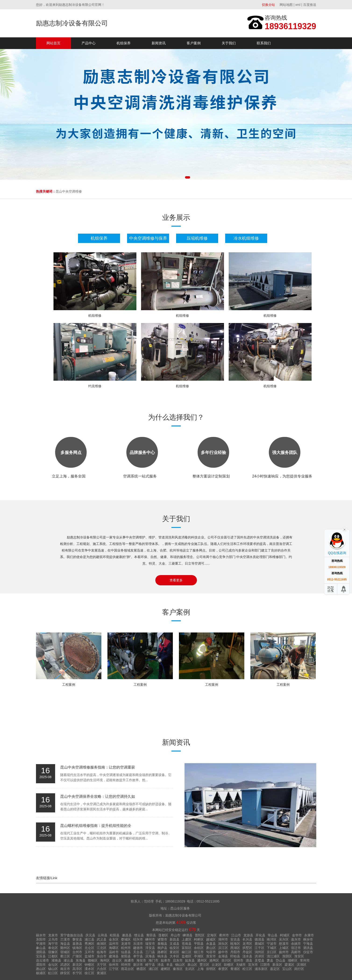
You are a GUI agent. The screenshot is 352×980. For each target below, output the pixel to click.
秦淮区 (178, 969)
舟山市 (175, 935)
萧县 (270, 960)
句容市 (211, 952)
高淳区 (77, 969)
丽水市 (41, 935)
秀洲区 (89, 944)
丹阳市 (235, 952)
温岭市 (114, 952)
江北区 (102, 948)
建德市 (138, 948)
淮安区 (299, 956)
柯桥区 (199, 939)
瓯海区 (235, 944)
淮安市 (211, 956)
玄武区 (190, 969)
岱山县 (281, 960)
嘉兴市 (296, 939)
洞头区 (223, 944)
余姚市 (296, 944)
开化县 (260, 935)
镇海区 (77, 948)
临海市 (102, 952)
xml (298, 5)
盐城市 (89, 956)
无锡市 (241, 965)
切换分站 (268, 5)
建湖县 (114, 956)
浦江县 (89, 939)
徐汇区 (89, 973)
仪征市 (308, 952)
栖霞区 (141, 969)
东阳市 (41, 939)
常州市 (305, 960)
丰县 (170, 965)
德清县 (260, 939)
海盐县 (65, 944)
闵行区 (299, 969)
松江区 (247, 969)
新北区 (77, 965)
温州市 (114, 944)
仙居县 (126, 952)
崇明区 (211, 969)
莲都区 (163, 935)
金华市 (297, 935)
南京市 (65, 969)
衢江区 (65, 956)
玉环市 (89, 952)
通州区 (202, 960)
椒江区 (187, 952)
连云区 (117, 960)
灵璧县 (260, 960)
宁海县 (308, 944)
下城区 (272, 948)
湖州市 (223, 939)
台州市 (77, 952)
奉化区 (53, 948)
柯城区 (285, 935)
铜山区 (180, 965)
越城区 (211, 939)
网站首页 (53, 43)
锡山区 (53, 969)
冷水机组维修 (246, 238)
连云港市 (43, 960)
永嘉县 (211, 944)
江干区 (260, 948)
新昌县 (174, 939)
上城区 (284, 948)
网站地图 (286, 5)
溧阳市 (41, 965)
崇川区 (226, 960)
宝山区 (287, 969)
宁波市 (272, 944)
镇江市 (199, 952)
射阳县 (126, 956)
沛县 (161, 965)
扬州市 (284, 952)
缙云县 (139, 935)
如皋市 (166, 960)
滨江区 (223, 948)
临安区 (174, 948)
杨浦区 (41, 973)
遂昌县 (127, 935)
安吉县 (235, 939)
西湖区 (235, 948)
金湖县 (223, 956)
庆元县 (90, 935)
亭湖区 (199, 956)
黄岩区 (174, 952)
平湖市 (41, 944)
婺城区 (126, 939)
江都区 (53, 956)
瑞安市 (150, 944)
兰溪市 (65, 939)
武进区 (65, 965)
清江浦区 (273, 956)
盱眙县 (235, 956)
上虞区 (187, 939)
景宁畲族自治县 (72, 935)
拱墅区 (247, 948)
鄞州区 (65, 948)
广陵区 (77, 956)
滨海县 (150, 956)
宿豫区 (53, 952)
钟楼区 (89, 965)
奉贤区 (223, 969)
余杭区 (199, 948)
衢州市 (224, 935)
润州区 (260, 952)
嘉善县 (77, 944)
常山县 (273, 935)
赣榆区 (93, 960)
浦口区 (153, 969)
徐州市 (114, 965)
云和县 (103, 935)
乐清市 (138, 944)
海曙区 (114, 948)
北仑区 (89, 948)
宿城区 (65, 952)
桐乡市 (308, 939)
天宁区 (102, 965)
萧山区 (211, 948)
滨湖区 (302, 965)
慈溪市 (284, 944)
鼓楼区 (229, 965)
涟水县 (247, 956)
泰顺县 (162, 944)
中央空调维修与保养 (148, 238)
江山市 (236, 935)
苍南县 (187, 944)
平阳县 (199, 944)
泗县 (249, 960)
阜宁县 (138, 956)
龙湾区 (247, 944)
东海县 (81, 960)
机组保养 (124, 43)
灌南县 (56, 960)
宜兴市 (253, 965)
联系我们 (264, 43)
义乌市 (53, 939)
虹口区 (53, 973)
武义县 (102, 939)
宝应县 (41, 956)
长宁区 (77, 973)
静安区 (65, 973)
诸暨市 (162, 939)
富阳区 (187, 948)
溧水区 (89, 969)
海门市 (153, 960)
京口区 (272, 952)
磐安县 (77, 939)
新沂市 (138, 965)
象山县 (41, 948)
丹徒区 (247, 952)
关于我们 (229, 43)
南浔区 (272, 939)
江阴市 (265, 965)
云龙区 (217, 965)
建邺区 (166, 969)
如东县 (190, 960)
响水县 (162, 956)
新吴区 (277, 965)
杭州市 (126, 948)
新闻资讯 (159, 43)
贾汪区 (204, 965)
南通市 (129, 960)
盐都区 (187, 956)
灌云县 (68, 960)
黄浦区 (102, 973)
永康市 (309, 935)
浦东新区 (261, 969)
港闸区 (214, 960)
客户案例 (194, 43)
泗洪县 (308, 948)
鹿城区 (260, 944)
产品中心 (89, 43)
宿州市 (238, 960)
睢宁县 (150, 965)
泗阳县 (41, 952)
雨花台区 (128, 969)
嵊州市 (150, 939)
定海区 (212, 935)
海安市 (141, 960)
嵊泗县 (188, 935)
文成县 (174, 944)
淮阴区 (287, 956)
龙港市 (126, 944)
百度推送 (310, 5)
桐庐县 (162, 948)
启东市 (178, 960)
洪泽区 (260, 956)
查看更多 (176, 580)
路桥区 (162, 952)
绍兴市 (138, 939)
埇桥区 (293, 960)
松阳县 (115, 935)
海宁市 (53, 944)
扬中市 (223, 952)
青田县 (151, 935)
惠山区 (41, 969)
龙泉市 (53, 935)
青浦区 (235, 969)
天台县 (138, 952)
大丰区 (174, 956)
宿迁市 (296, 948)
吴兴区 (284, 939)
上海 (200, 969)
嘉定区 (275, 969)
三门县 (150, 952)
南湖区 (102, 944)
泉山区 (192, 965)
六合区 (102, 969)
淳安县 (150, 948)
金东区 (114, 939)
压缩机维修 (197, 238)
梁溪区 (289, 965)
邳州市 (126, 965)
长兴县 (247, 939)
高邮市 (296, 952)
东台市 (102, 956)
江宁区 (114, 969)
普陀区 (200, 935)
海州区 (105, 960)
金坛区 (53, 965)
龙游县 (248, 935)
